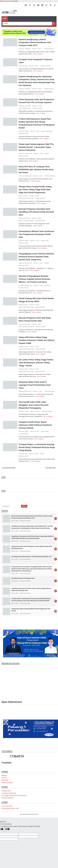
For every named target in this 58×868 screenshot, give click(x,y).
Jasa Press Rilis (7, 806)
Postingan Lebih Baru (9, 468)
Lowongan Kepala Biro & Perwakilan (14, 796)
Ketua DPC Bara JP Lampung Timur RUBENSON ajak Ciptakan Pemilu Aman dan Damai (36, 170)
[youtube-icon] (38, 5)
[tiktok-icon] (55, 5)
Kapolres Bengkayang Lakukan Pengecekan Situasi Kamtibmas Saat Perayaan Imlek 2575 (35, 42)
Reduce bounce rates (7, 1)
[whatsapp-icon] (46, 5)
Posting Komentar (49, 49)
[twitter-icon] (30, 5)
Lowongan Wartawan (9, 793)
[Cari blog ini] (11, 506)
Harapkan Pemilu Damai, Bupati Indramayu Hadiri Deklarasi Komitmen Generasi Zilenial (35, 425)
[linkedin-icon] (42, 5)
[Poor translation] (7, 829)
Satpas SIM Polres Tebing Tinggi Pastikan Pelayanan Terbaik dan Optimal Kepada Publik (36, 340)
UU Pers (4, 778)
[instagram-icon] (34, 5)
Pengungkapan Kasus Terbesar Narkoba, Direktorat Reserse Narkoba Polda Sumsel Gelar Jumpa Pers (36, 257)
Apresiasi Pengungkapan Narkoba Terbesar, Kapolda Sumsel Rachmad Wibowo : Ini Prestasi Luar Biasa (34, 279)
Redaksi (4, 776)
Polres (20, 108)
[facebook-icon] (26, 5)
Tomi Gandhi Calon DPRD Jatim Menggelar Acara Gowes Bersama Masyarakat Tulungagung (34, 405)
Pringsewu (31, 221)
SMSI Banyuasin (27, 108)
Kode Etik (5, 780)
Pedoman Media (7, 783)
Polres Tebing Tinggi (28, 198)
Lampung (25, 221)
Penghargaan (49, 131)
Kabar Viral (47, 285)
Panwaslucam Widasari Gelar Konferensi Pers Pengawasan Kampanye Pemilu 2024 (36, 234)
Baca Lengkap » (38, 54)
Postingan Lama (51, 468)
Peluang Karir (6, 791)
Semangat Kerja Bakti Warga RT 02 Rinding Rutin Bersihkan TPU (32, 557)
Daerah (43, 131)
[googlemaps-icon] (51, 5)
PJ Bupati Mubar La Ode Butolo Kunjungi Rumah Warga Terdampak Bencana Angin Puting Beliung (37, 447)
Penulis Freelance (8, 798)
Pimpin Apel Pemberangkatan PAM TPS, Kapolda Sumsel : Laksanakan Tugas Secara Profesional (36, 147)
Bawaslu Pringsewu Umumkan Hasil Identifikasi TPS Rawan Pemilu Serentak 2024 (36, 212)
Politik (47, 241)
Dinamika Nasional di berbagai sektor (23, 578)
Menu (5, 19)
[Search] (27, 24)
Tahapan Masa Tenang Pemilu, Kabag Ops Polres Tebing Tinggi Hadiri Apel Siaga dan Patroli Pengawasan (35, 190)
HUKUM (46, 154)
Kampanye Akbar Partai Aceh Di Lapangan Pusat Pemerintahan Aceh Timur (35, 385)
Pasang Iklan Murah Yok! (10, 808)
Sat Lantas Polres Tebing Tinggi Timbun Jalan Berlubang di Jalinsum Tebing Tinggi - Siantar (36, 363)
